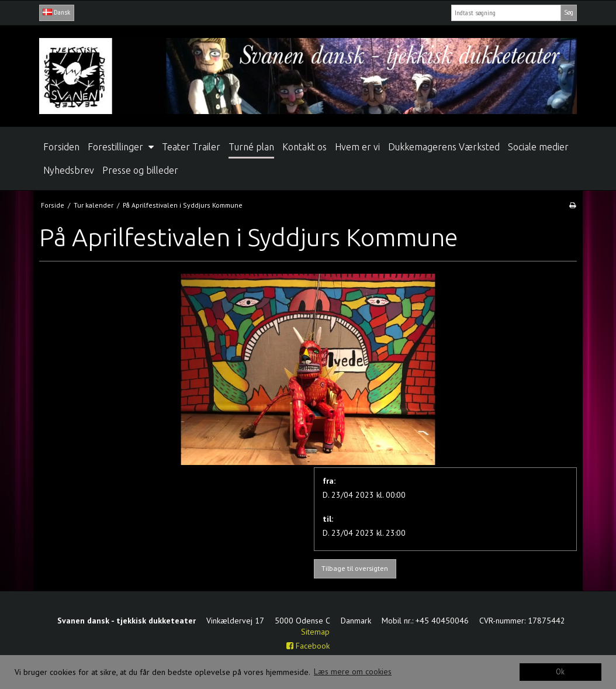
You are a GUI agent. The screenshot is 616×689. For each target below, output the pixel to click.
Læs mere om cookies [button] (353, 671)
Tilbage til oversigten (355, 568)
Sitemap (315, 632)
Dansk (56, 12)
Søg (569, 12)
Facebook (308, 646)
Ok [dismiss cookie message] (560, 671)
